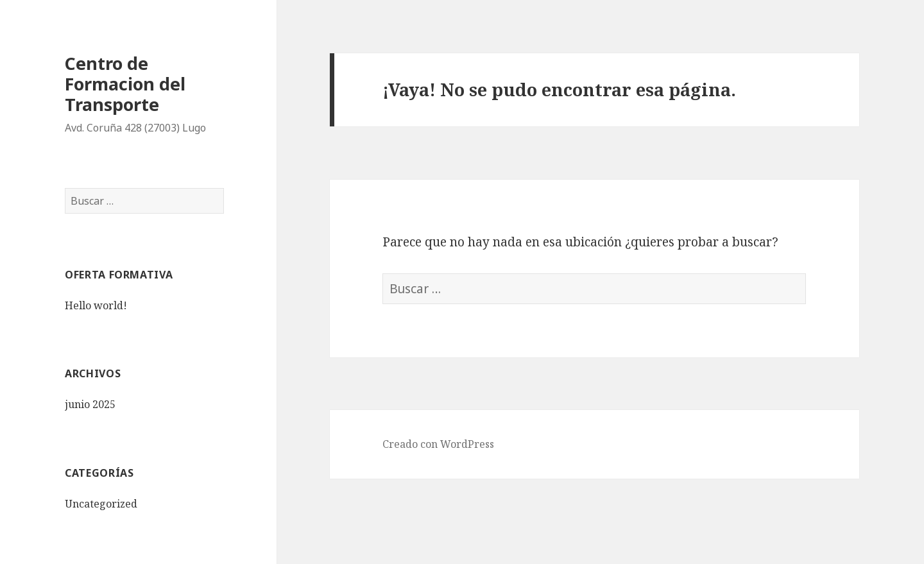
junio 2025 (90, 404)
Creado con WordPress (438, 444)
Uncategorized (101, 504)
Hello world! (96, 305)
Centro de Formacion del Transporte (125, 84)
